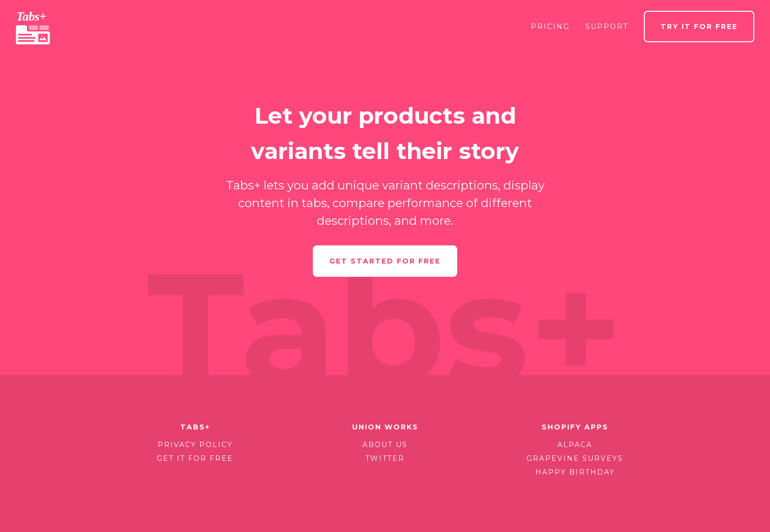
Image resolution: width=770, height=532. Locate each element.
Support (607, 27)
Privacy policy (195, 445)
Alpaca (575, 445)
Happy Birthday (575, 472)
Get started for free (385, 261)
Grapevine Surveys (575, 458)
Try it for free (699, 27)
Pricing (550, 27)
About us (385, 445)
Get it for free (195, 458)
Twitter (385, 458)
